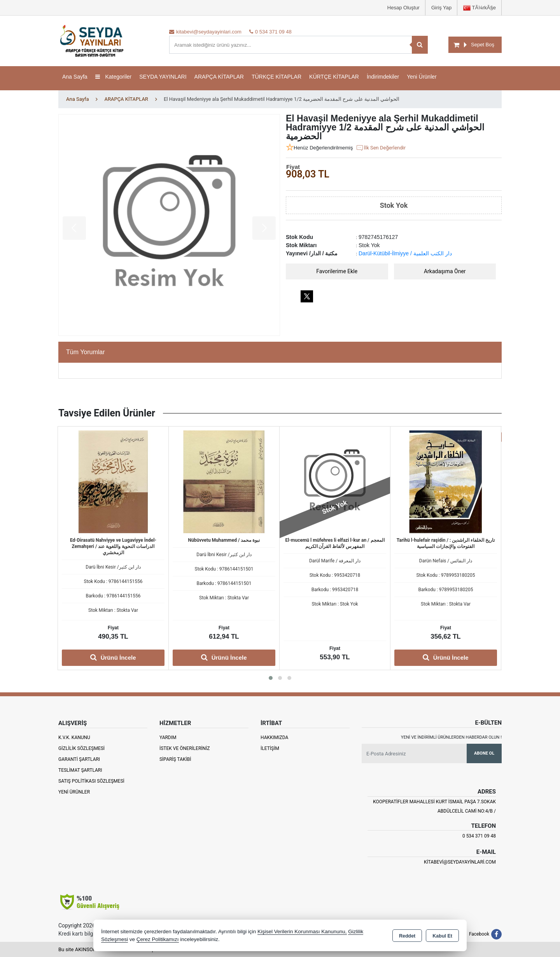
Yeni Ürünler (74, 792)
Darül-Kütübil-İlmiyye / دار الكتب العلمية (405, 253)
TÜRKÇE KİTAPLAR (276, 77)
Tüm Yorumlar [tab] (86, 352)
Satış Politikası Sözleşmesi (91, 781)
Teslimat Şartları (80, 770)
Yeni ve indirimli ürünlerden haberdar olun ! (451, 737)
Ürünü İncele (113, 657)
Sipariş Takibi (175, 759)
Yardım (168, 738)
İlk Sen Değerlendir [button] (381, 148)
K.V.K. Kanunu (74, 738)
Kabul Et (442, 936)
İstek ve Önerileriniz (185, 748)
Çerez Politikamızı (158, 939)
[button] (271, 678)
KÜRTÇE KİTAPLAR (334, 77)
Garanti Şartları (79, 759)
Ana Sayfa (75, 77)
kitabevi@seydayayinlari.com (460, 862)
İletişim (270, 748)
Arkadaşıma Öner (445, 271)
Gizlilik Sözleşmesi (81, 748)
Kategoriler (114, 77)
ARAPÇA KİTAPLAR (219, 77)
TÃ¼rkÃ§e (479, 8)
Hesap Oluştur (403, 8)
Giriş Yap (441, 8)
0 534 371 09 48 (479, 836)
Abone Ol (484, 753)
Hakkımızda (274, 738)
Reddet (407, 936)
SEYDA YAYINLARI (163, 77)
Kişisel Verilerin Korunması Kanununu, (302, 932)
